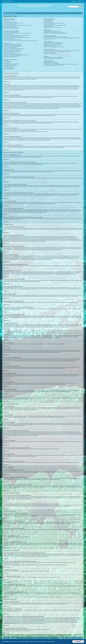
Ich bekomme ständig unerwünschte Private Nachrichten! (53, 32)
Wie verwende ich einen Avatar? (9, 38)
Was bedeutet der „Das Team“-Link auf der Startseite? (53, 27)
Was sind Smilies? (7, 63)
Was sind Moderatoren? (48, 21)
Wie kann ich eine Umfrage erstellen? (10, 47)
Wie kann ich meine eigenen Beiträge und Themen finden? (54, 47)
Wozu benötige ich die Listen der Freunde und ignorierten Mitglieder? (55, 37)
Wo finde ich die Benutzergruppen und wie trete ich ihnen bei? (54, 23)
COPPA (64, 104)
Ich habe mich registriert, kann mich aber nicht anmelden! (14, 23)
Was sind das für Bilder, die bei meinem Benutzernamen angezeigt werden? (17, 37)
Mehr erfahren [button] (51, 641)
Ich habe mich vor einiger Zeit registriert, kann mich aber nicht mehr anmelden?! (17, 25)
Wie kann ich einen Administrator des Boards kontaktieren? (54, 65)
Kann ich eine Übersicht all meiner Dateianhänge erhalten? (54, 58)
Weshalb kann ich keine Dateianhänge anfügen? (12, 52)
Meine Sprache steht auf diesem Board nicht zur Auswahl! (14, 36)
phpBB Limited (69, 187)
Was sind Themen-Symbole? (9, 69)
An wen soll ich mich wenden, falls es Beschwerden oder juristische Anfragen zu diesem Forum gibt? (61, 64)
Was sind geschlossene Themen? (10, 68)
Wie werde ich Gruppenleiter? (49, 24)
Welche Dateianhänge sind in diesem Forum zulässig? (53, 57)
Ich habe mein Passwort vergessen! (10, 26)
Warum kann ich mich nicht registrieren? (11, 22)
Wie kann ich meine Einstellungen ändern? (11, 32)
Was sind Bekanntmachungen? (9, 66)
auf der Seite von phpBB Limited (37, 604)
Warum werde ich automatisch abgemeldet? (11, 27)
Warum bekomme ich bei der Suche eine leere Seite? (53, 45)
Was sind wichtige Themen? (9, 67)
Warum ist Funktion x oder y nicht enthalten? (51, 63)
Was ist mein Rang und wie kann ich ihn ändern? (12, 40)
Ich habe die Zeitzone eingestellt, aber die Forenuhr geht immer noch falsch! (17, 35)
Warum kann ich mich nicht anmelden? (10, 24)
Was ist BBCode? (7, 61)
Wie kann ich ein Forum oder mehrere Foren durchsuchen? (54, 43)
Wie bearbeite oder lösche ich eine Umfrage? (12, 50)
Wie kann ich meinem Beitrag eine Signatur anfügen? (13, 46)
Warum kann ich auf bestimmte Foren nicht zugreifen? (13, 51)
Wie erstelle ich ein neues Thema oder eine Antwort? (13, 44)
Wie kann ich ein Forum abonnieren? (50, 53)
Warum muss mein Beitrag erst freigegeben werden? (13, 56)
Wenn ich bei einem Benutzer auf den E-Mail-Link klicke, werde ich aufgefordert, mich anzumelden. (21, 41)
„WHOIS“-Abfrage (9, 619)
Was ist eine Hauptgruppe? (48, 26)
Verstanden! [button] (78, 642)
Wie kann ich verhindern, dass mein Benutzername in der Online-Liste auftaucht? (18, 33)
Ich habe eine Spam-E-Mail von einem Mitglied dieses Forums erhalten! (56, 33)
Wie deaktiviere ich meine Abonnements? (51, 54)
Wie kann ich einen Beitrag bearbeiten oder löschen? (13, 45)
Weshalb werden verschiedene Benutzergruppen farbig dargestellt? (55, 25)
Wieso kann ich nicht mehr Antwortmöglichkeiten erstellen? (14, 48)
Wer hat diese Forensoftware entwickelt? (51, 62)
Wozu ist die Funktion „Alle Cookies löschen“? (12, 28)
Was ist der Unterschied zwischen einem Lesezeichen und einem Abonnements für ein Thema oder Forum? (62, 51)
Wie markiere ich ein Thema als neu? (10, 57)
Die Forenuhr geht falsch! (8, 34)
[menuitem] (11, 1)
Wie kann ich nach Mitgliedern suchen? (50, 46)
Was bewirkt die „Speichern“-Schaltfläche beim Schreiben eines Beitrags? (16, 55)
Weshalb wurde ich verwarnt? (9, 53)
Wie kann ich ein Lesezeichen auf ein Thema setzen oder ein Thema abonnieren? (58, 52)
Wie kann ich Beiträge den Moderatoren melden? (12, 54)
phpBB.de (77, 187)
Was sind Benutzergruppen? (49, 22)
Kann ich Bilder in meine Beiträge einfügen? (11, 64)
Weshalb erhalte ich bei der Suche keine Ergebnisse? (53, 44)
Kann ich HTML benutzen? (8, 62)
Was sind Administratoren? (48, 20)
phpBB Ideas (56, 610)
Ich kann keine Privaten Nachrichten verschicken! (52, 31)
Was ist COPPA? (7, 21)
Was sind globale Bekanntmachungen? (10, 65)
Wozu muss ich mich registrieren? (10, 20)
